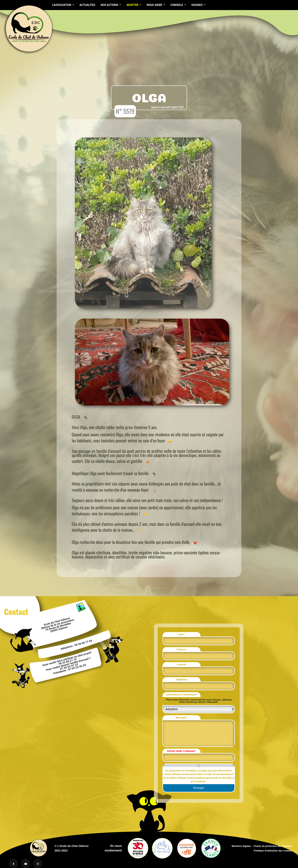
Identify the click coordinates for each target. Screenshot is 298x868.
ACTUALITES (87, 5)
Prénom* (182, 649)
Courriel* (181, 664)
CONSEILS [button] (177, 5)
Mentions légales (241, 846)
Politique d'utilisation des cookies (273, 851)
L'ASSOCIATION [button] (62, 5)
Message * (181, 718)
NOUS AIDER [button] (155, 5)
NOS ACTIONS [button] (110, 5)
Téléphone (181, 680)
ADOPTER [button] (133, 5)
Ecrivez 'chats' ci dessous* (182, 751)
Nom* (182, 634)
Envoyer (199, 788)
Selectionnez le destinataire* (181, 695)
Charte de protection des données (273, 846)
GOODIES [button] (197, 5)
